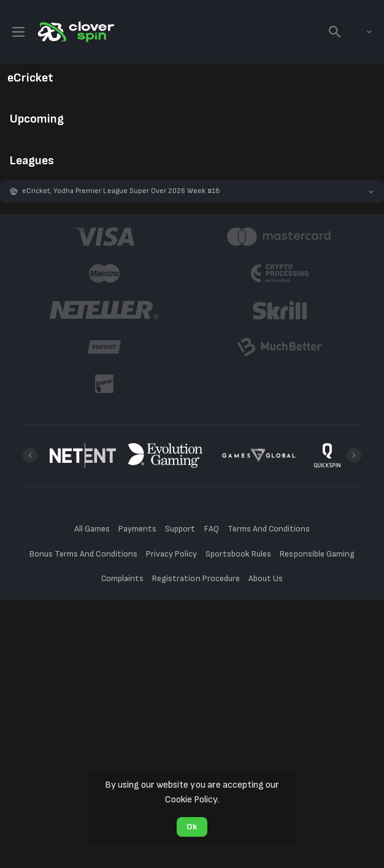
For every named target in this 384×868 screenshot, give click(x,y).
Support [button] (180, 529)
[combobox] (360, 32)
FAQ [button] (212, 529)
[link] (75, 32)
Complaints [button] (122, 578)
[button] (192, 191)
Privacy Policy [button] (171, 554)
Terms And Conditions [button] (269, 529)
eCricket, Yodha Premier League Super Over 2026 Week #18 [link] (121, 191)
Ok (192, 827)
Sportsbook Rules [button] (238, 554)
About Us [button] (266, 578)
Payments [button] (137, 529)
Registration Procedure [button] (196, 578)
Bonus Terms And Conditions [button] (83, 554)
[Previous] (30, 455)
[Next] (354, 455)
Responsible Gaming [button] (317, 554)
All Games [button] (92, 529)
